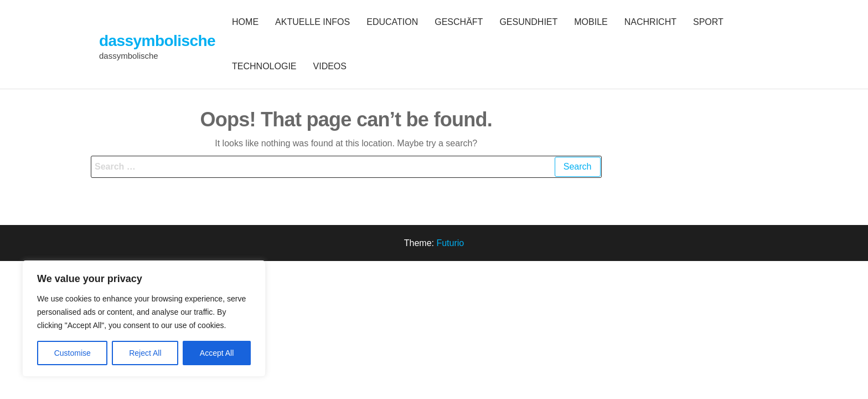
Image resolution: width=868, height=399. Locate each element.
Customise (73, 353)
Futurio (450, 243)
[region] (144, 319)
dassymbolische (157, 41)
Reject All (145, 353)
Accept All (217, 353)
